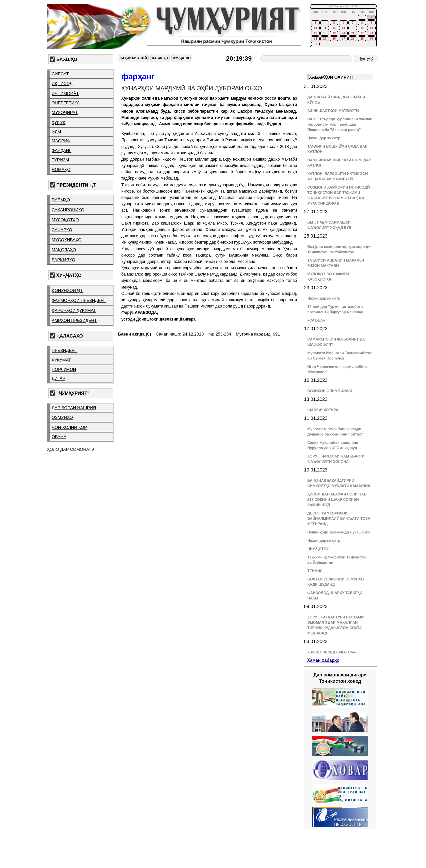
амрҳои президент (74, 320)
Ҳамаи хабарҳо (323, 660)
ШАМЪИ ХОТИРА (323, 410)
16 (371, 28)
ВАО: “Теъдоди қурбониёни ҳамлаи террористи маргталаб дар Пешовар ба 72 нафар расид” (340, 124)
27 (343, 39)
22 (362, 33)
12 (334, 28)
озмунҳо (62, 417)
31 (315, 44)
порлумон (64, 369)
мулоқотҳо (65, 220)
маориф (61, 141)
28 (352, 39)
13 (343, 28)
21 (352, 33)
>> (356, 6)
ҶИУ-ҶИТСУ (318, 549)
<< (331, 6)
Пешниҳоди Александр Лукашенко (338, 532)
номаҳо (61, 169)
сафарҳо (62, 230)
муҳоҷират (65, 112)
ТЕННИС (315, 571)
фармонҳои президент (79, 300)
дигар (58, 378)
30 (371, 39)
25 (324, 39)
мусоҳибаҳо (67, 240)
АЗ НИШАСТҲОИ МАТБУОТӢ (333, 111)
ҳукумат (61, 360)
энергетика (66, 103)
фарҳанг (61, 150)
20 (343, 33)
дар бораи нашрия (74, 408)
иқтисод (62, 83)
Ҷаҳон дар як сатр (324, 138)
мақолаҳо (64, 250)
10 (315, 28)
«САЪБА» (316, 320)
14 (352, 28)
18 (324, 33)
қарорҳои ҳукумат (74, 310)
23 (371, 33)
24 (315, 39)
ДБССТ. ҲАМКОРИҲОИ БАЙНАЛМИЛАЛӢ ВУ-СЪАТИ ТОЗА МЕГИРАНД (339, 518)
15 (362, 28)
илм (56, 132)
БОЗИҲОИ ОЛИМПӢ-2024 (330, 391)
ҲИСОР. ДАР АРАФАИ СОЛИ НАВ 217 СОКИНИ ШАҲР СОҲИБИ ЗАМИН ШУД (337, 499)
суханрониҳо (68, 210)
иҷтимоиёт (65, 93)
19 (334, 33)
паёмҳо (61, 200)
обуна (59, 437)
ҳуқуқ (59, 122)
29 (362, 39)
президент (64, 350)
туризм (60, 160)
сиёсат (60, 74)
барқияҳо (63, 260)
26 (334, 39)
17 (315, 33)
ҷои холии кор (69, 427)
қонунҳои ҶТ (67, 290)
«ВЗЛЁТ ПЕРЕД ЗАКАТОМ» (331, 652)
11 (325, 28)
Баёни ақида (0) (134, 334)
